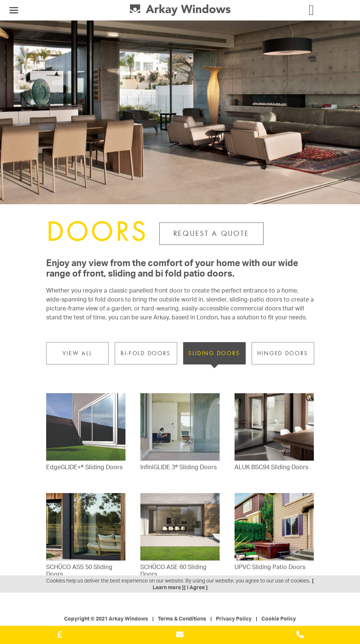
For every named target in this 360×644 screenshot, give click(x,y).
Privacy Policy (234, 618)
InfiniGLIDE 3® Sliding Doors (179, 467)
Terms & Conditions (182, 618)
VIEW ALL (77, 353)
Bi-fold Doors (146, 353)
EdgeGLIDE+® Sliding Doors (84, 467)
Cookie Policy (279, 618)
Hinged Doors (283, 353)
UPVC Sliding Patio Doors (270, 567)
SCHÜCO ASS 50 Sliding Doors (79, 571)
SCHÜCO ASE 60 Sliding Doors (173, 571)
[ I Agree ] (196, 587)
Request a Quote (211, 234)
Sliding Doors (214, 353)
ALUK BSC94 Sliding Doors (271, 467)
